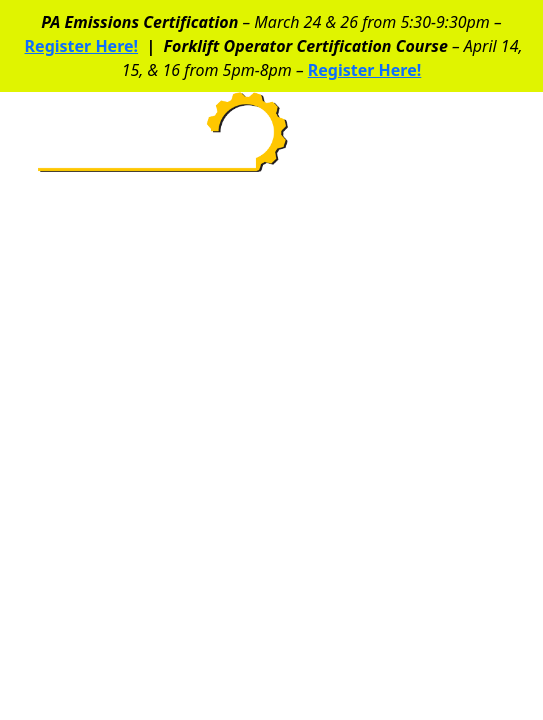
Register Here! (81, 46)
